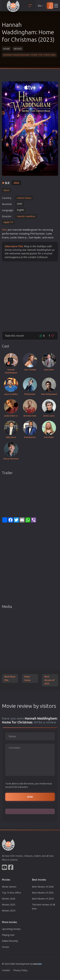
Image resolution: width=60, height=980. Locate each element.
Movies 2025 (9, 905)
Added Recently (10, 941)
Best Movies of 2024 (43, 899)
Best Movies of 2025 (43, 893)
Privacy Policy (20, 970)
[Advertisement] (30, 296)
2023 (16, 183)
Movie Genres (9, 887)
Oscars (6, 947)
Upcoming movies (11, 929)
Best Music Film (10, 678)
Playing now (8, 935)
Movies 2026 (9, 899)
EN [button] (41, 6)
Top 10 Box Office (11, 893)
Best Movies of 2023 (49, 680)
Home (6, 49)
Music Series (27, 678)
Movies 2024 (9, 911)
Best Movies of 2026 (43, 887)
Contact (6, 970)
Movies (18, 49)
